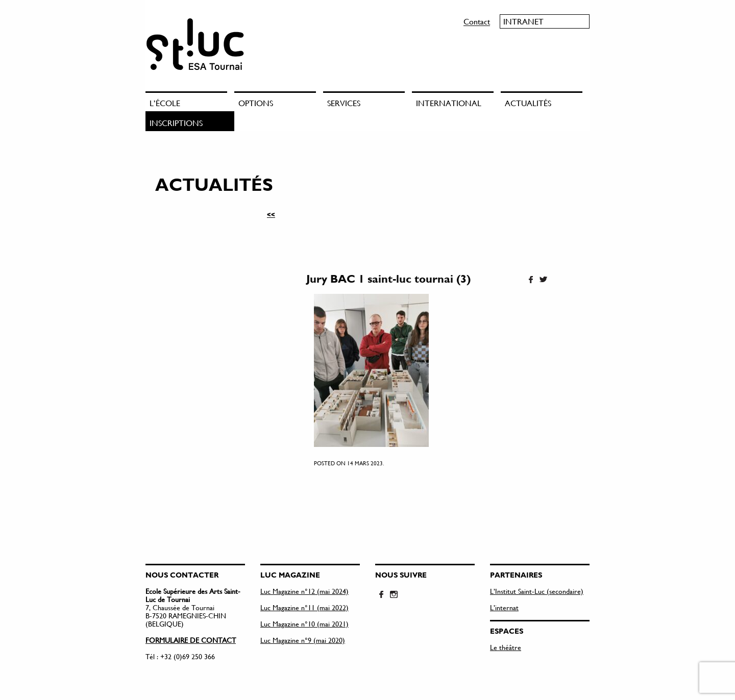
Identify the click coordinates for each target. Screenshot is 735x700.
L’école (165, 103)
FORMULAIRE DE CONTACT (191, 640)
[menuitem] (190, 101)
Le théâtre (506, 647)
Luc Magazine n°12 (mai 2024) (304, 591)
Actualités (528, 103)
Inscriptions (176, 123)
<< (271, 214)
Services (344, 103)
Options (256, 103)
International (449, 103)
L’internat (504, 607)
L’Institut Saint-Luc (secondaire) (537, 591)
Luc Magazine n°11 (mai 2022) (304, 607)
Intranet (523, 21)
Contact (477, 21)
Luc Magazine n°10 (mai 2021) (304, 624)
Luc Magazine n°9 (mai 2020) (303, 640)
